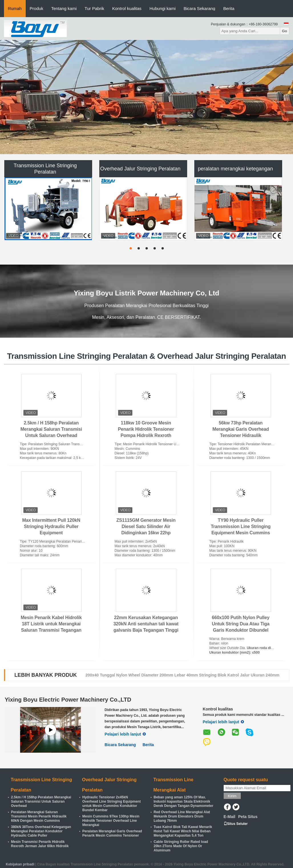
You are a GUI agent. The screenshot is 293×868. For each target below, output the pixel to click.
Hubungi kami (163, 8)
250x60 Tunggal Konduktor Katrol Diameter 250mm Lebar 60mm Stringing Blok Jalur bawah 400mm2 (181, 675)
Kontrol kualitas (127, 8)
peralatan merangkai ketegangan (236, 169)
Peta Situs (248, 817)
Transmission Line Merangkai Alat (173, 785)
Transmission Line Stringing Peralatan (45, 169)
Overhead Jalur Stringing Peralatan (140, 169)
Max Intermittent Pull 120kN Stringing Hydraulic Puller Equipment (51, 526)
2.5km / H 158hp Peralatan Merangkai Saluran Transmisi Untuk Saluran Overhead (51, 429)
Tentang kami (64, 8)
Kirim (232, 796)
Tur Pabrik (95, 8)
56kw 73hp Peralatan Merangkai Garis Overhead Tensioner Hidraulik (241, 429)
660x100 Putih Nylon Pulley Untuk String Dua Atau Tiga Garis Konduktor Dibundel (241, 624)
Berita (229, 8)
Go (285, 31)
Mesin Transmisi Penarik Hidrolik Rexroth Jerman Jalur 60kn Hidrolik (40, 844)
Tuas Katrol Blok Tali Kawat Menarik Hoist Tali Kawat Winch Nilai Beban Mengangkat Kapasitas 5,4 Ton (183, 831)
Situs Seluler (236, 824)
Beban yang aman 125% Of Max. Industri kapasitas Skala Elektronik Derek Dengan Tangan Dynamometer (184, 801)
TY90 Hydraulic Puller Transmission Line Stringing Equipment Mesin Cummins (241, 526)
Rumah (15, 8)
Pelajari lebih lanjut (125, 734)
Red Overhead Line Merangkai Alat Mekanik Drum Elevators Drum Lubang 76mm (182, 816)
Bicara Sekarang (200, 8)
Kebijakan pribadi (20, 864)
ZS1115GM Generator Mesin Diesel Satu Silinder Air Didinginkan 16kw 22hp (146, 526)
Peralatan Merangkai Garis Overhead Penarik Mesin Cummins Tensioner (112, 833)
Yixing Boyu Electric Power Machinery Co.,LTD (68, 700)
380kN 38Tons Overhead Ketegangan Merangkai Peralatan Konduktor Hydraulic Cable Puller (41, 831)
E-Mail (230, 817)
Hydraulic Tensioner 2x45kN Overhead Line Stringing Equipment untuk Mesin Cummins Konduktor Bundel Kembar (112, 804)
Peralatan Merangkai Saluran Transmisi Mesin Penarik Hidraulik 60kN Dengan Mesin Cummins (39, 816)
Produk (37, 8)
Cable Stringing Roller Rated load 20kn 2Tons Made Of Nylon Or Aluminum (181, 846)
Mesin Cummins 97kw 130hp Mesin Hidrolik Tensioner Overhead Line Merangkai (111, 821)
